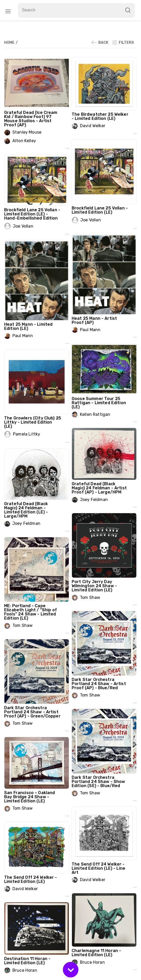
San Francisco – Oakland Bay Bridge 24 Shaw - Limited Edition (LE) (29, 797)
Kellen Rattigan (95, 414)
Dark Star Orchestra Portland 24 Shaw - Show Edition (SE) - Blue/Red (98, 782)
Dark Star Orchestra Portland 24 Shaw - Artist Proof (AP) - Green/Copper (32, 712)
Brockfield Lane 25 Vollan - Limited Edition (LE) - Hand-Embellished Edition (32, 214)
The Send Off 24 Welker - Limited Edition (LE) (31, 879)
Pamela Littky (27, 434)
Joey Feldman (94, 500)
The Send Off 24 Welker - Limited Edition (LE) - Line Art (98, 868)
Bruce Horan (92, 962)
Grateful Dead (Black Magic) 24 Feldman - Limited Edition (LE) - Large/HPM (26, 510)
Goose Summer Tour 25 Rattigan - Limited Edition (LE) (99, 403)
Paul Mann (90, 330)
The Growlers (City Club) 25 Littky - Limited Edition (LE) (33, 422)
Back (100, 42)
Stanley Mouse (27, 132)
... (67, 147)
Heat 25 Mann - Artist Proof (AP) (94, 320)
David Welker (93, 126)
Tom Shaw (90, 597)
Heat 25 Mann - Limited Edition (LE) (28, 326)
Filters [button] (123, 42)
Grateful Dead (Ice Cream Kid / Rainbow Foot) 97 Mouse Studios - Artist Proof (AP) (31, 119)
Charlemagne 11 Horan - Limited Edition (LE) (96, 953)
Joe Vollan (91, 220)
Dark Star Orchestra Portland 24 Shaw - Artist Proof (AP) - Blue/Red (99, 684)
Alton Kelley (24, 141)
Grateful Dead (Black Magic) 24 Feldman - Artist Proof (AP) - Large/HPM (99, 488)
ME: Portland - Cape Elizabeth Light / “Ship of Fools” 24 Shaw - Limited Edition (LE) (31, 612)
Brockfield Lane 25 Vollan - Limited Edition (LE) (100, 210)
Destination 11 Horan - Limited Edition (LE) (27, 961)
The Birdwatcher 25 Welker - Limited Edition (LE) (100, 116)
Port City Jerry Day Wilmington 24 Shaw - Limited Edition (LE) (94, 586)
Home (10, 43)
